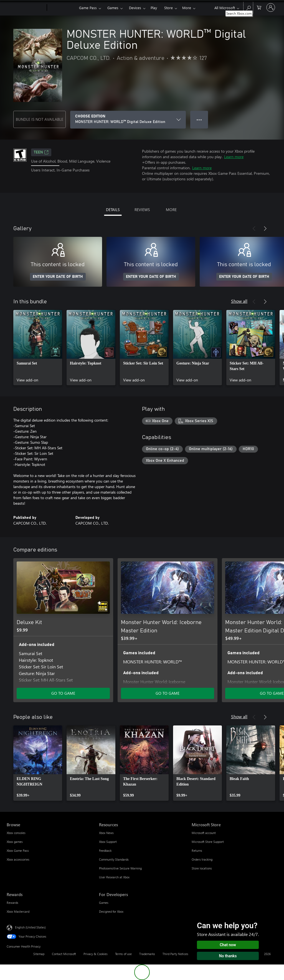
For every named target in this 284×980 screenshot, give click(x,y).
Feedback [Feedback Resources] (105, 851)
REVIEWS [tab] (142, 210)
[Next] (265, 229)
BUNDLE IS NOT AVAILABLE (40, 119)
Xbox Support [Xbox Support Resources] (108, 842)
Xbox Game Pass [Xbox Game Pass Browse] (18, 851)
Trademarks (147, 954)
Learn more (234, 157)
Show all (239, 301)
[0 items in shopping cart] (259, 7)
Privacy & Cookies (96, 954)
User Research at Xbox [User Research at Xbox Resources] (114, 877)
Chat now (228, 945)
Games (113, 8)
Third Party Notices (175, 954)
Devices (135, 8)
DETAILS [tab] (113, 210)
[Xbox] (62, 8)
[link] (38, 348)
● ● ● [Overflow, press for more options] (199, 120)
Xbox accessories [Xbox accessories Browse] (18, 859)
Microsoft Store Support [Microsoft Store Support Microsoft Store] (208, 842)
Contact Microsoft (64, 954)
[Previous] (254, 229)
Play (154, 8)
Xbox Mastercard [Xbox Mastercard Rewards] (18, 911)
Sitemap (39, 954)
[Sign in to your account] (271, 7)
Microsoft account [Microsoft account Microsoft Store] (204, 833)
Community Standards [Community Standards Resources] (114, 859)
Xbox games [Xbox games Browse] (15, 842)
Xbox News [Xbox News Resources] (106, 833)
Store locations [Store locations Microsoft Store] (202, 868)
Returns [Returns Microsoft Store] (197, 851)
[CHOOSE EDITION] (128, 120)
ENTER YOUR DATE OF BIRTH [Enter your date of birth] (58, 277)
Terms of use (123, 954)
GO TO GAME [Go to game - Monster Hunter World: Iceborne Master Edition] (168, 693)
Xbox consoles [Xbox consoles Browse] (16, 833)
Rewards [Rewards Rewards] (12, 903)
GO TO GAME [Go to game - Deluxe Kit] (63, 693)
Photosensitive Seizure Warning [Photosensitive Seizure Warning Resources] (120, 868)
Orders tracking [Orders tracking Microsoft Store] (202, 859)
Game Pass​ (88, 8)
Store (168, 8)
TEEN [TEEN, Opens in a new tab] (41, 152)
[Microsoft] (26, 8)
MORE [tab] (171, 210)
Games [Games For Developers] (104, 903)
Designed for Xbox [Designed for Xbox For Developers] (111, 911)
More (187, 8)
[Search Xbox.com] (248, 7)
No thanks (228, 956)
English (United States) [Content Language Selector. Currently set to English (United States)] (30, 927)
